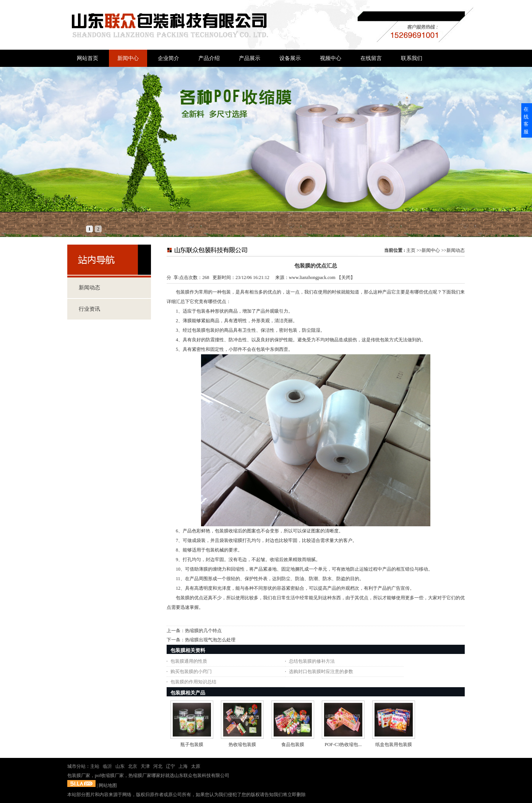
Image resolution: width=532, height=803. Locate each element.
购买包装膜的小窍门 (191, 672)
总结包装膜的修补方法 (312, 661)
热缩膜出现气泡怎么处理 (210, 640)
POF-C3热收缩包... (343, 745)
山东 (120, 766)
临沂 (107, 766)
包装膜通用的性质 (189, 661)
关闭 (346, 277)
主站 (95, 766)
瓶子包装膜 (192, 745)
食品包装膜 (293, 745)
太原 (196, 766)
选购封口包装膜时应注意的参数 (321, 672)
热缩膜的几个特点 (203, 631)
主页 (411, 250)
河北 (158, 766)
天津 (145, 766)
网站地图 (108, 785)
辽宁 (170, 766)
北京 (133, 766)
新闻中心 (431, 250)
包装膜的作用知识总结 (193, 682)
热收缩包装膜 (242, 745)
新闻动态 (456, 250)
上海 (183, 766)
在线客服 (526, 120)
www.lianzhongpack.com (312, 277)
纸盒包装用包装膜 (394, 745)
